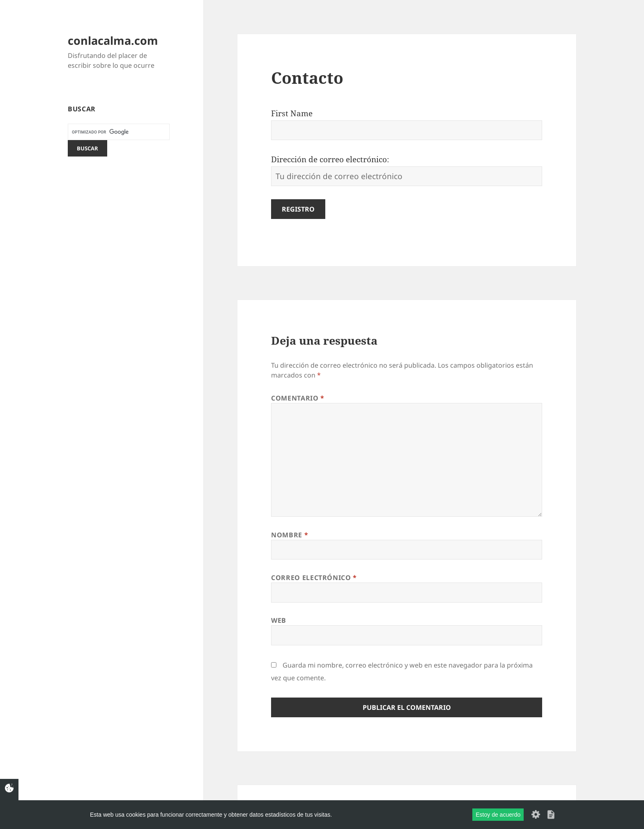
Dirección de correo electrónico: (330, 159)
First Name (292, 113)
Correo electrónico (314, 578)
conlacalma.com (113, 40)
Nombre (290, 535)
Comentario (298, 398)
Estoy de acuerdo (498, 815)
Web (279, 620)
